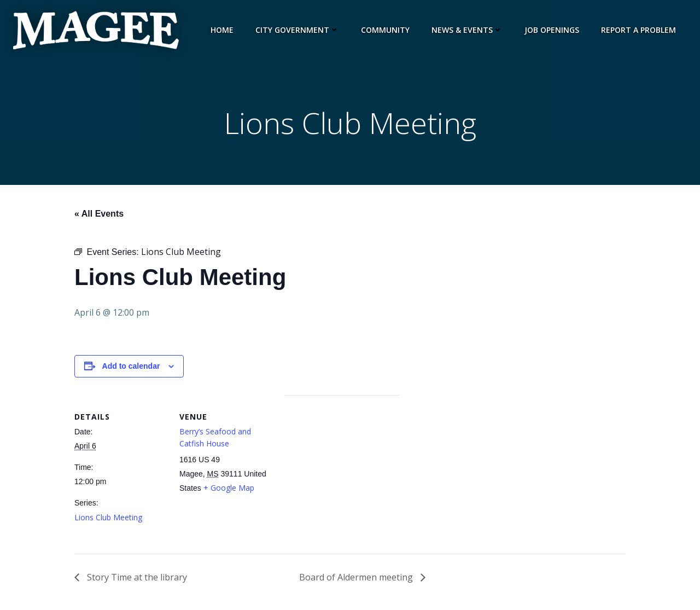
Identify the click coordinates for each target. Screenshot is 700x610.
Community (385, 30)
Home (222, 30)
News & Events (467, 30)
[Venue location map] (342, 471)
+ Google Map (229, 488)
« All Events (99, 214)
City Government (297, 30)
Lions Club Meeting (108, 517)
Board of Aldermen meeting (357, 577)
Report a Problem (638, 30)
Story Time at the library (136, 577)
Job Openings (552, 30)
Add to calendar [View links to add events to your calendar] (131, 366)
